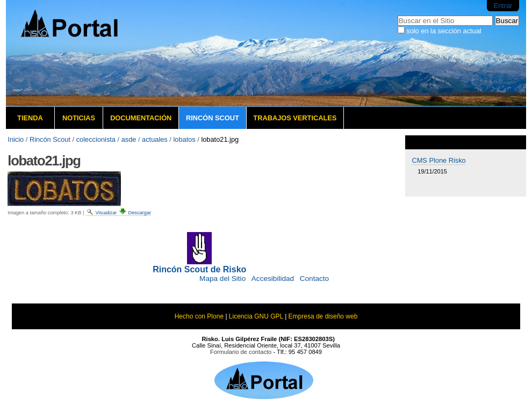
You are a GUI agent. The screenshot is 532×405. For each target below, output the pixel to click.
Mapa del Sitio (222, 279)
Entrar (503, 6)
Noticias (79, 118)
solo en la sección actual (444, 31)
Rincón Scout (213, 118)
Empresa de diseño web (323, 316)
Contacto (314, 279)
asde (129, 139)
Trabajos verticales (295, 118)
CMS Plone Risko (438, 160)
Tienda (30, 118)
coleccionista (96, 139)
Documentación (141, 118)
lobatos (184, 139)
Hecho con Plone (199, 316)
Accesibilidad (273, 279)
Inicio (16, 139)
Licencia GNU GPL (256, 316)
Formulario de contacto (241, 352)
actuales (155, 139)
